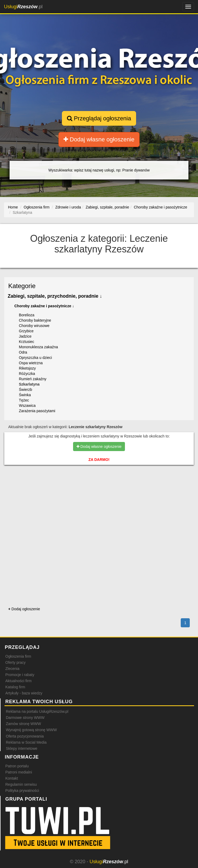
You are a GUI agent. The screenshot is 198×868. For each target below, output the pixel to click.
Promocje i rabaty (20, 675)
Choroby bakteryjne (35, 320)
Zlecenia (12, 669)
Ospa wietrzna (31, 363)
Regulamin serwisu (21, 784)
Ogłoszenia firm (18, 656)
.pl (23, 7)
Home (13, 207)
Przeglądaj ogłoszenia (99, 118)
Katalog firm (15, 687)
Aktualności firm (18, 681)
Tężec (24, 400)
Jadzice (25, 336)
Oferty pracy (15, 662)
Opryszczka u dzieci (35, 358)
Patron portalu (17, 766)
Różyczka (27, 374)
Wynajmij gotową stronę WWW (31, 730)
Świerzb (26, 390)
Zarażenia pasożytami (37, 411)
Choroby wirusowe (34, 326)
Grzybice (26, 331)
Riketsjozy (27, 368)
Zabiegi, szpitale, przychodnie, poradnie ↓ (55, 296)
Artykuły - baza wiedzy (24, 693)
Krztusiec (27, 342)
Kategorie (22, 286)
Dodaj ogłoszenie (24, 609)
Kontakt (12, 778)
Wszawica (27, 406)
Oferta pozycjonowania (25, 736)
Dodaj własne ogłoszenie (99, 139)
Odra (23, 352)
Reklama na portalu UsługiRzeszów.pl (37, 711)
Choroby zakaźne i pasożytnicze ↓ (44, 306)
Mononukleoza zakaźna (38, 347)
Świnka (25, 395)
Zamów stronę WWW (23, 724)
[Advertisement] (99, 492)
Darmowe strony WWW (25, 718)
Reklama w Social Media (26, 742)
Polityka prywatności (22, 791)
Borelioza (27, 315)
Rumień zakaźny (33, 379)
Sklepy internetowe (22, 748)
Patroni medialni (19, 772)
